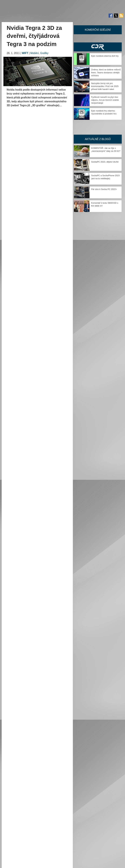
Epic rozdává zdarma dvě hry (105, 56)
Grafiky (44, 53)
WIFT (25, 53)
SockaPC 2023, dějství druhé (105, 162)
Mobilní (35, 53)
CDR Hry (98, 47)
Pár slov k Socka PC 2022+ (104, 189)
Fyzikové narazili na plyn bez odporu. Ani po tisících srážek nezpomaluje (105, 100)
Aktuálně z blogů (98, 139)
